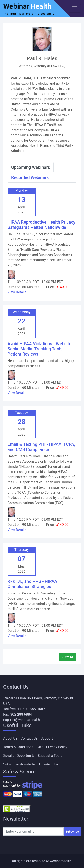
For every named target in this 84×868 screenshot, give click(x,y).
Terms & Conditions (18, 747)
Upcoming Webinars (31, 167)
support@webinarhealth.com (25, 720)
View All (68, 657)
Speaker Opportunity (19, 756)
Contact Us (29, 738)
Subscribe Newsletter (20, 764)
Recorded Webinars (30, 177)
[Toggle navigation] (75, 8)
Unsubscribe (49, 764)
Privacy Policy (57, 747)
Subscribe (72, 832)
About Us (10, 738)
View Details (17, 292)
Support (47, 738)
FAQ (40, 747)
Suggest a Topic (50, 756)
